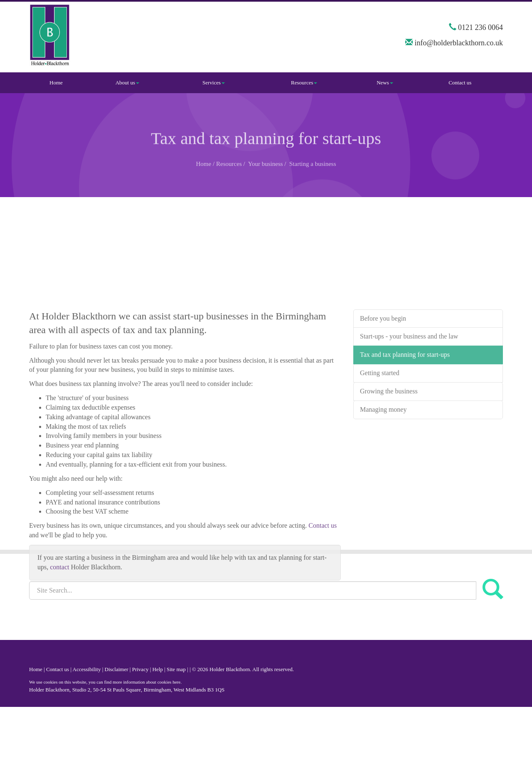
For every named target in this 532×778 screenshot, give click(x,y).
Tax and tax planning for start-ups (405, 391)
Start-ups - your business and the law (409, 373)
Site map (176, 669)
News (385, 83)
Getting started (380, 409)
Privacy (140, 669)
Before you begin (383, 354)
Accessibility (87, 669)
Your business (266, 164)
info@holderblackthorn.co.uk (459, 43)
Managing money (383, 446)
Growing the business (389, 427)
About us (127, 83)
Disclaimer (117, 669)
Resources (304, 83)
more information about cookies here (147, 682)
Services (214, 83)
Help (158, 669)
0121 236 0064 (480, 27)
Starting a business (313, 164)
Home (56, 83)
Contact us (460, 83)
